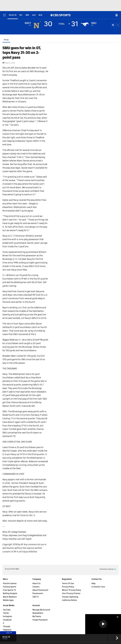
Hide (9, 633)
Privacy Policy (68, 587)
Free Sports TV (9, 590)
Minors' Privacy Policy (71, 590)
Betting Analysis (10, 593)
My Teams (37, 616)
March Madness (10, 597)
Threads (7, 627)
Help (93, 583)
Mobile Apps (8, 600)
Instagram (8, 616)
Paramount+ (38, 593)
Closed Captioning (70, 597)
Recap (6, 40)
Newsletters (38, 613)
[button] (103, 624)
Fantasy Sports (10, 587)
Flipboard (7, 630)
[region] (103, 624)
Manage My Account (41, 610)
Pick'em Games (10, 583)
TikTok (6, 613)
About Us (36, 583)
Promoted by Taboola (108, 569)
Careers (36, 587)
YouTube (7, 610)
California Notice (69, 600)
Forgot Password (40, 620)
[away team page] (37, 24)
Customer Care (98, 587)
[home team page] (85, 24)
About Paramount (40, 590)
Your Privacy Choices (71, 593)
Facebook (7, 620)
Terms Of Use (68, 583)
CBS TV (36, 597)
